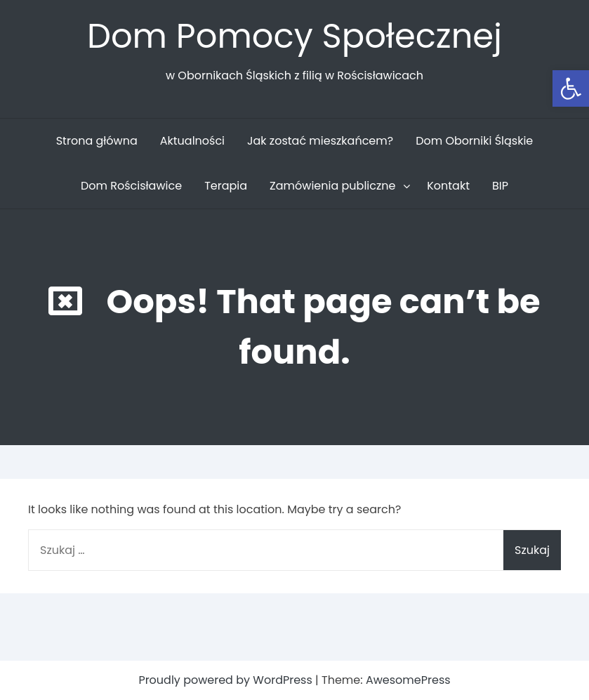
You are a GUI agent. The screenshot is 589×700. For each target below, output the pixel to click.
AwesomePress (408, 680)
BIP (500, 186)
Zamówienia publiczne (332, 186)
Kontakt (448, 186)
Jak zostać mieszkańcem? (320, 141)
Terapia (226, 186)
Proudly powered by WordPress (227, 680)
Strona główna (97, 141)
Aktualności (192, 141)
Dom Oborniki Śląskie (474, 141)
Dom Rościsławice (131, 186)
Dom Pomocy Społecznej (294, 36)
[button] (571, 88)
